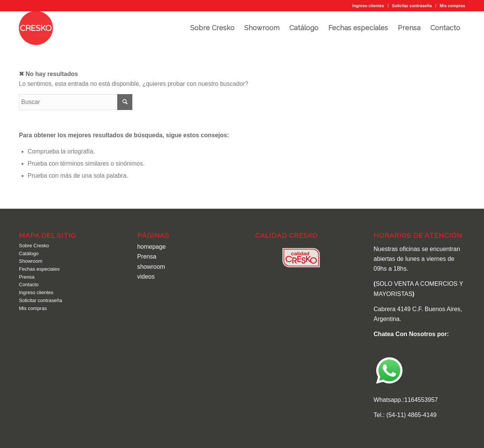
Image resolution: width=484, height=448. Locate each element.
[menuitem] (368, 6)
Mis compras (452, 6)
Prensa (27, 277)
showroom (151, 267)
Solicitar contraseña (412, 6)
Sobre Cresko (34, 246)
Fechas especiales (39, 269)
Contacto (29, 284)
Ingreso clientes (368, 6)
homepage (152, 247)
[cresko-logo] (36, 28)
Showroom (31, 261)
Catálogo (29, 253)
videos (146, 277)
